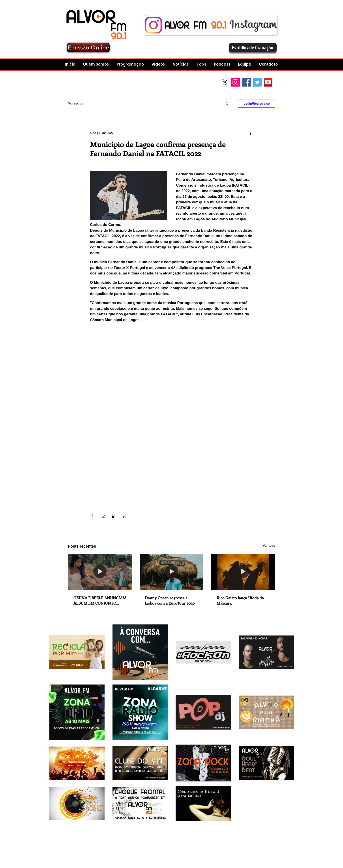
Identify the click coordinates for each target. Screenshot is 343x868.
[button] (223, 64)
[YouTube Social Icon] (268, 82)
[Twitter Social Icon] (257, 82)
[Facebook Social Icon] (246, 82)
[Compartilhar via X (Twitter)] (103, 516)
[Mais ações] (251, 133)
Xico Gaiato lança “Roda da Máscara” (240, 600)
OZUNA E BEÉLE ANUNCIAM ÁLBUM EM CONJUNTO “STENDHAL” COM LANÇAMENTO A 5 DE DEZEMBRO (100, 600)
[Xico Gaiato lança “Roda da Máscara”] (243, 572)
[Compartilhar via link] (125, 516)
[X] (225, 82)
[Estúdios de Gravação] (253, 48)
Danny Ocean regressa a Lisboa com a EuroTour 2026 (170, 600)
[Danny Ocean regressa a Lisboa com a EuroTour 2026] (171, 572)
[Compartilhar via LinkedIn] (114, 516)
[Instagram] (235, 82)
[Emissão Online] (88, 48)
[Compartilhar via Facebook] (92, 516)
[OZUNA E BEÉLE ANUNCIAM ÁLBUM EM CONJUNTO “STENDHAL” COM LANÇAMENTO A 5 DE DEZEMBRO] (100, 572)
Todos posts (76, 103)
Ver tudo (269, 546)
